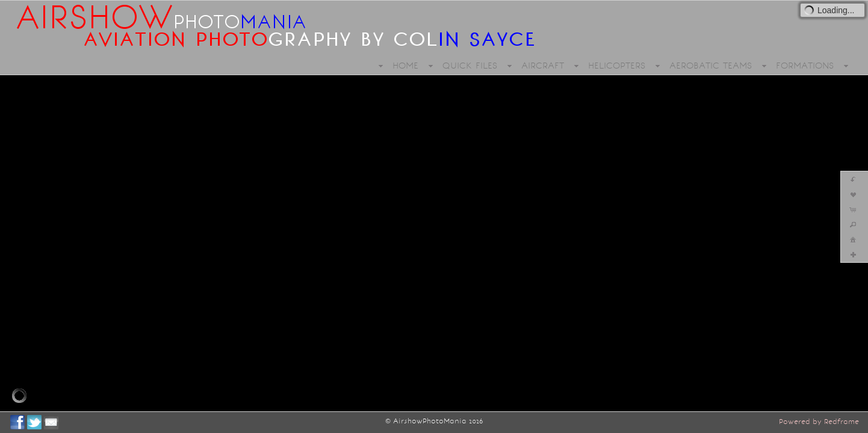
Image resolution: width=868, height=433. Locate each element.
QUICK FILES (470, 66)
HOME (405, 66)
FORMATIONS (805, 66)
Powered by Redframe (819, 422)
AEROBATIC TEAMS (711, 66)
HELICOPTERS (617, 66)
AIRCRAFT (543, 66)
